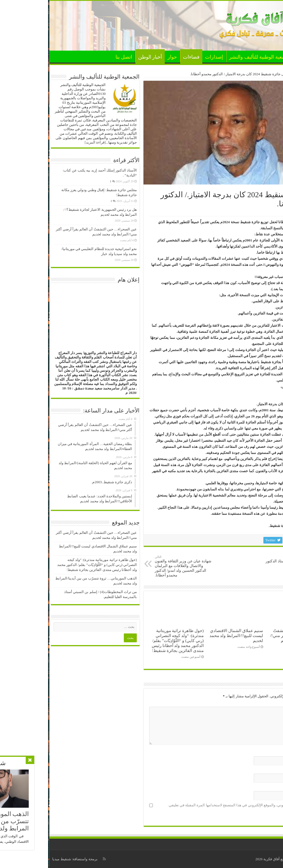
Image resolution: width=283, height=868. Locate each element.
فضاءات (143, 57)
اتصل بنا (76, 57)
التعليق (268, 703)
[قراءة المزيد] (47, 142)
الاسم (269, 753)
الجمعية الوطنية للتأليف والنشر (212, 57)
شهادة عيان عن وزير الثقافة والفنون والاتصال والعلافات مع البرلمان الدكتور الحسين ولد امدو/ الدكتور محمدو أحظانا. (135, 566)
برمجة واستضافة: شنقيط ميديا (27, 859)
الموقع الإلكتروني (262, 788)
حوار (124, 57)
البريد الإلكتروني (261, 770)
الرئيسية (272, 56)
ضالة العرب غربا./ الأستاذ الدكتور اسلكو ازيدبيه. (241, 562)
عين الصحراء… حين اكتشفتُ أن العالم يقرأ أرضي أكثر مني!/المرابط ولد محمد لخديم (248, 636)
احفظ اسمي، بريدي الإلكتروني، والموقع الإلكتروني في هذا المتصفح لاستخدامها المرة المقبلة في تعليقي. (197, 805)
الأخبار (255, 57)
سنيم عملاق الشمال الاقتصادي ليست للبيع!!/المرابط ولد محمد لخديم (188, 636)
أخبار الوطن (102, 57)
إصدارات (166, 57)
